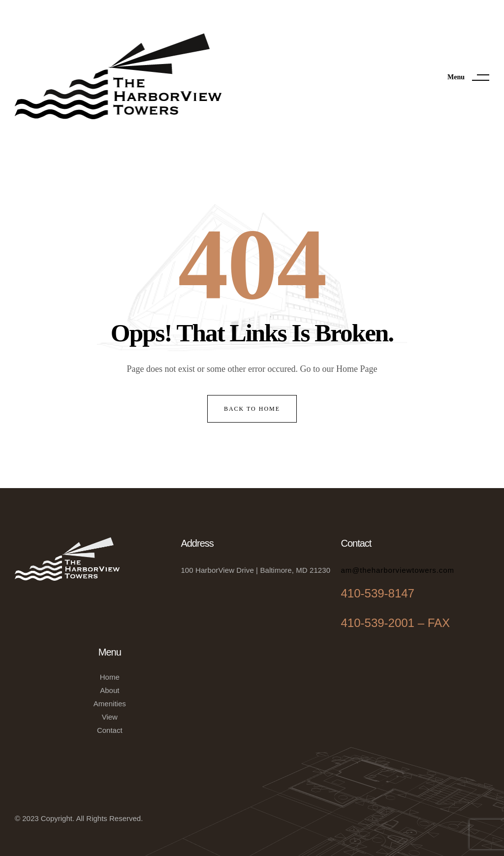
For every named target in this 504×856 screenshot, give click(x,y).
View (110, 717)
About (110, 690)
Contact (110, 730)
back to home (252, 409)
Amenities (110, 704)
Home (110, 677)
